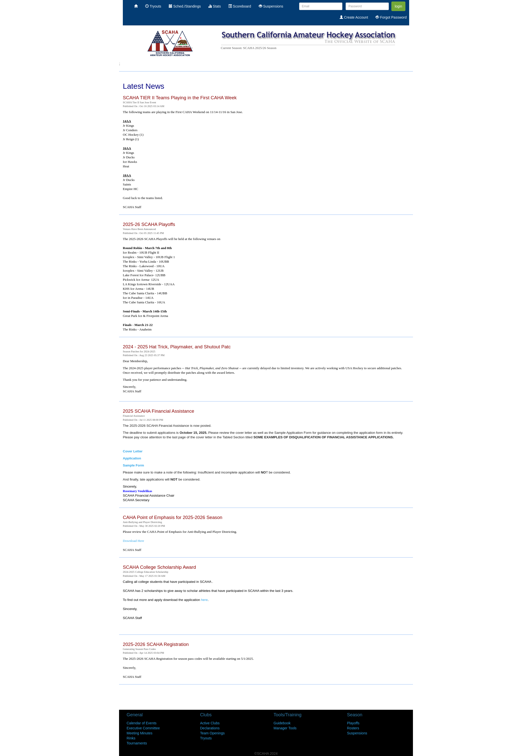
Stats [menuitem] (215, 6)
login (398, 6)
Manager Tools (285, 728)
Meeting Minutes (140, 733)
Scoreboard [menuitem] (240, 6)
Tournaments (137, 743)
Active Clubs (210, 723)
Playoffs (353, 723)
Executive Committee (143, 728)
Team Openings (212, 733)
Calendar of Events (142, 723)
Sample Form (133, 465)
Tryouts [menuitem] (153, 6)
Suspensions (357, 733)
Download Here (134, 541)
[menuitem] (136, 6)
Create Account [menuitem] (354, 17)
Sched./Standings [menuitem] (185, 6)
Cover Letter (133, 451)
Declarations (210, 728)
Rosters (353, 728)
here (204, 600)
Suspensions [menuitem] (271, 6)
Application (132, 458)
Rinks (131, 738)
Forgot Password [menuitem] (391, 17)
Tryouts (206, 738)
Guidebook (282, 723)
